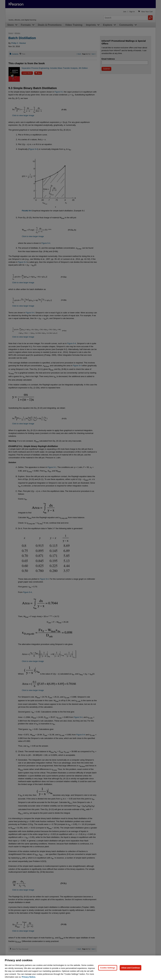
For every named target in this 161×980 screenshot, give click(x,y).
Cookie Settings (108, 974)
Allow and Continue (131, 974)
